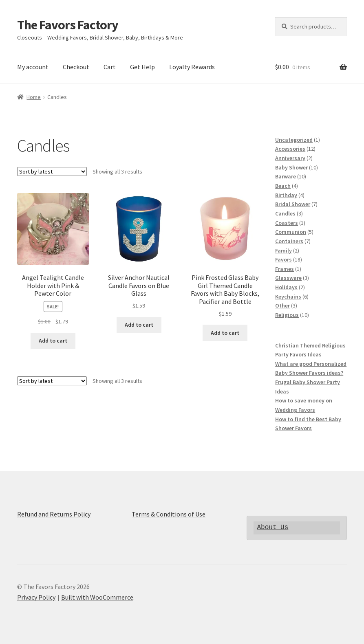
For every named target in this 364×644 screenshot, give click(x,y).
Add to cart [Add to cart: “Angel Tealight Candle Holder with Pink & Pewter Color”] (53, 341)
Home (34, 97)
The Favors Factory (68, 25)
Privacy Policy (36, 597)
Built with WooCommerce (97, 597)
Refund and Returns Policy (54, 514)
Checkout (76, 67)
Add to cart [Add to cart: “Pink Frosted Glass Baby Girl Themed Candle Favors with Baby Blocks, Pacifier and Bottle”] (225, 333)
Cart (110, 67)
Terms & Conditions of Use (169, 514)
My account (33, 67)
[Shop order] (52, 171)
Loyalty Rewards (192, 67)
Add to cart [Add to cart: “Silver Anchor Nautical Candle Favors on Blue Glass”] (139, 325)
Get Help (142, 67)
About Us (272, 528)
